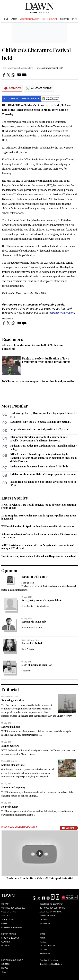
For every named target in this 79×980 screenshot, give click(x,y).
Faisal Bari (26, 671)
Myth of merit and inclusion (37, 665)
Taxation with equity (35, 577)
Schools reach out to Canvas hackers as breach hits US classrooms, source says (39, 536)
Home (6, 19)
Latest (14, 19)
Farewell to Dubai (32, 643)
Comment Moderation (12, 927)
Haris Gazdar (28, 606)
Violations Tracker (29, 19)
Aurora (43, 950)
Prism (42, 938)
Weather (6, 942)
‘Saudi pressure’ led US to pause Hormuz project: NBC (41, 422)
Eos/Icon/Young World (12, 960)
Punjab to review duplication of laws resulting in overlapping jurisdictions (46, 360)
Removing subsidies (13, 700)
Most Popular (15, 406)
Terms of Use (8, 920)
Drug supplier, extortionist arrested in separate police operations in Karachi (39, 517)
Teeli (4, 972)
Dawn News (45, 954)
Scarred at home (11, 727)
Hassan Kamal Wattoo (32, 628)
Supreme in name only (34, 622)
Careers (44, 920)
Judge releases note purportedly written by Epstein (39, 429)
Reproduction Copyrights (52, 908)
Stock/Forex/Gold (10, 938)
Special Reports (47, 946)
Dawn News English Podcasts (19, 827)
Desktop (5, 946)
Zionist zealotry (10, 746)
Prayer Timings (9, 934)
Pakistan (64, 19)
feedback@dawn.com (61, 313)
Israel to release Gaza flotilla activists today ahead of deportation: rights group (39, 506)
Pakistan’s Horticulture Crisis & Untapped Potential (40, 878)
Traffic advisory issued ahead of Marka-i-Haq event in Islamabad (38, 556)
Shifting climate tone (13, 765)
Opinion (9, 570)
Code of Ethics (9, 912)
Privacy (5, 924)
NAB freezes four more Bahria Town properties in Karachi (43, 474)
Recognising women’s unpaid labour (42, 600)
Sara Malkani (43, 606)
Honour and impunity (13, 787)
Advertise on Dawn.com (51, 912)
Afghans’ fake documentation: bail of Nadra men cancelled (33, 347)
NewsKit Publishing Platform (51, 964)
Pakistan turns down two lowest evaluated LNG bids (39, 466)
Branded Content (48, 916)
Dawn (42, 934)
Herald (5, 968)
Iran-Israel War (50, 19)
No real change (10, 807)
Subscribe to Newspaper (51, 904)
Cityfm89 (5, 964)
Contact (5, 904)
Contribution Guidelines (13, 908)
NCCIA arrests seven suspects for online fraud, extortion (39, 381)
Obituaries (45, 924)
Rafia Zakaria (28, 649)
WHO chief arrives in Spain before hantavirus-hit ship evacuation (38, 526)
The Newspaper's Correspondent (18, 68)
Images (43, 942)
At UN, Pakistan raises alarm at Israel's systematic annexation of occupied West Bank (38, 547)
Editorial (10, 689)
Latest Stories (15, 498)
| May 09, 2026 (39, 12)
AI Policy (6, 916)
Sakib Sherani (28, 583)
